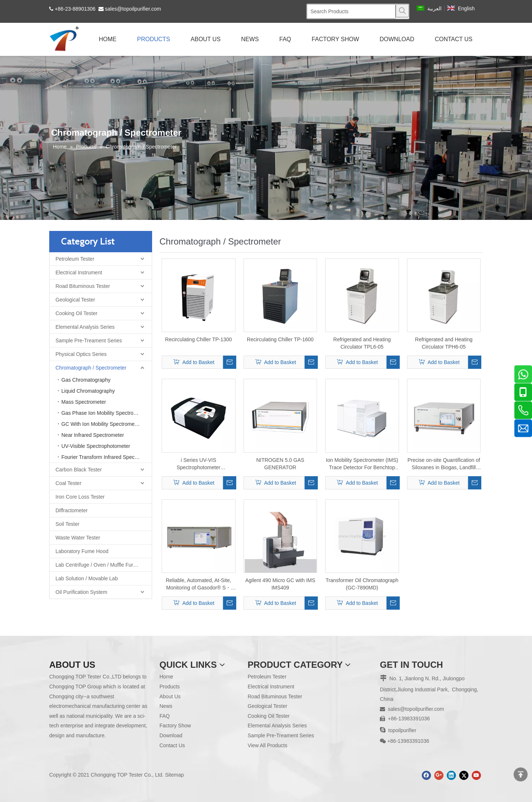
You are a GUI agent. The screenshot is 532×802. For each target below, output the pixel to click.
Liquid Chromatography (88, 391)
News (166, 706)
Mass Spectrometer (84, 402)
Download (171, 735)
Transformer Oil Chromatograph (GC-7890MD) (362, 584)
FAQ (165, 716)
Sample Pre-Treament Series (89, 341)
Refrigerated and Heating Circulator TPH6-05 (444, 343)
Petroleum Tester (75, 259)
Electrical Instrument (79, 272)
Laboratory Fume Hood (82, 551)
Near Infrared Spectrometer (93, 435)
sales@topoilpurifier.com (133, 9)
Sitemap (174, 775)
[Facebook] (426, 775)
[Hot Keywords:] (402, 11)
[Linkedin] (451, 775)
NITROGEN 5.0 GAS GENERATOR (280, 464)
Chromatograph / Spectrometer (91, 368)
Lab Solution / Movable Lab (87, 578)
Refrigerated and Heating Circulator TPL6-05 (362, 343)
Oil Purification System (81, 592)
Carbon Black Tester (79, 470)
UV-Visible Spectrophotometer (96, 446)
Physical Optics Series (81, 354)
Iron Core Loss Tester (80, 497)
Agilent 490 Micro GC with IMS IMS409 (280, 584)
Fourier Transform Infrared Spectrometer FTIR (107, 457)
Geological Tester (75, 300)
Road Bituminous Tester (83, 286)
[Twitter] (464, 775)
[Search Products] (351, 11)
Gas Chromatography (86, 380)
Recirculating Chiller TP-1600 (280, 339)
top (521, 774)
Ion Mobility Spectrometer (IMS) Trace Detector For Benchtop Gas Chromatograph (362, 464)
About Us (170, 696)
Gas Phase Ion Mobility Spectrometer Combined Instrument (107, 413)
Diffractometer (72, 510)
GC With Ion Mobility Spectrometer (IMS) (107, 424)
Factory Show (175, 726)
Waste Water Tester (78, 538)
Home (166, 677)
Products (170, 687)
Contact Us (172, 745)
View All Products (267, 745)
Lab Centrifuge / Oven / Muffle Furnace (100, 565)
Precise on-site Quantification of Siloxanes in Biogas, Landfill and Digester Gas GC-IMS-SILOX (444, 464)
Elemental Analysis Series (85, 327)
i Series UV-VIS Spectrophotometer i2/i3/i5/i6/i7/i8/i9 (199, 464)
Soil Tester (67, 524)
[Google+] (439, 775)
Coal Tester (69, 483)
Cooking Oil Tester (76, 313)
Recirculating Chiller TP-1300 (198, 339)
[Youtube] (476, 775)
